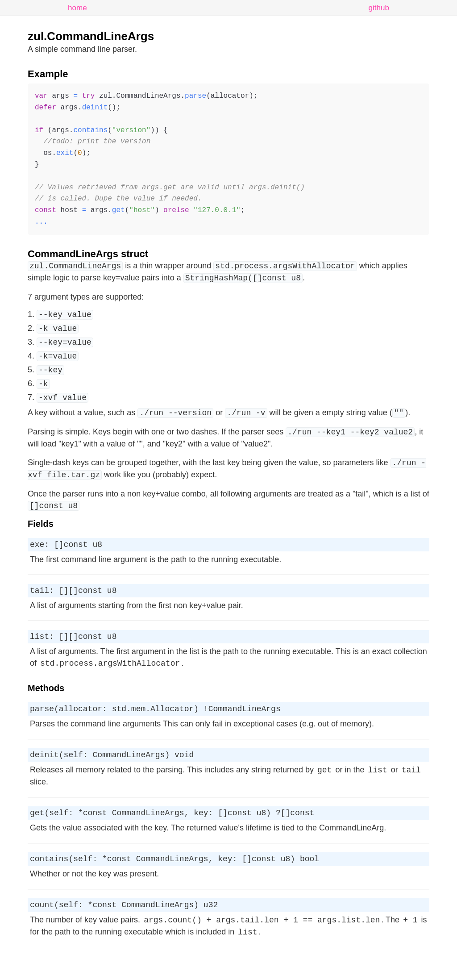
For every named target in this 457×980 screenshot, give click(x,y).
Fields (41, 533)
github (379, 8)
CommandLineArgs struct (88, 254)
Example (48, 74)
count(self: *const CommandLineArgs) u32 (124, 928)
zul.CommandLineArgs (91, 36)
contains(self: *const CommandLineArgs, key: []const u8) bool (174, 880)
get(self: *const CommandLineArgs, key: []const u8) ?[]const (172, 832)
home (77, 8)
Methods (46, 703)
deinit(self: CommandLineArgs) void (112, 772)
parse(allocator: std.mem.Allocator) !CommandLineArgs (155, 725)
